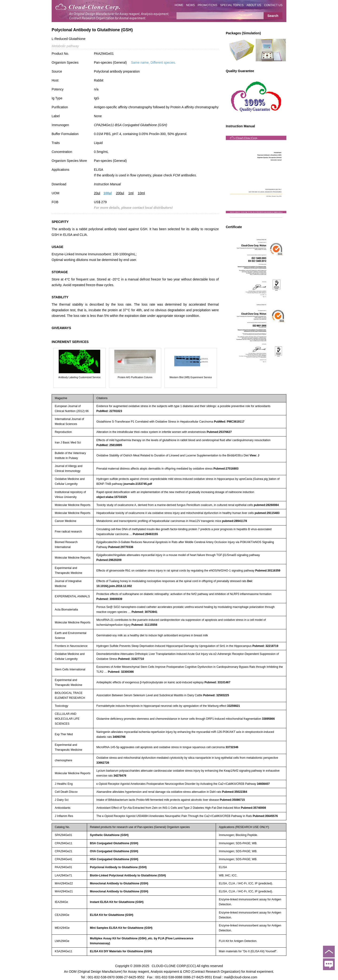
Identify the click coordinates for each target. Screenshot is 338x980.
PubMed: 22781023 (109, 411)
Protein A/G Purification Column (135, 377)
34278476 (120, 776)
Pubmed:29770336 (121, 547)
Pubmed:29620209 (109, 560)
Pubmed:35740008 (253, 808)
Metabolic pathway (65, 46)
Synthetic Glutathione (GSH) (109, 835)
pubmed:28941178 (234, 521)
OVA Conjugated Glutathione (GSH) (114, 851)
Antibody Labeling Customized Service (80, 377)
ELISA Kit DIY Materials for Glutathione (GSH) (121, 951)
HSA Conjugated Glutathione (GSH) (114, 859)
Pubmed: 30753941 (144, 612)
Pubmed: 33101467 (217, 682)
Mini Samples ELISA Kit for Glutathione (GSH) (121, 928)
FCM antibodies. (185, 175)
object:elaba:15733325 (112, 497)
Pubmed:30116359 (268, 571)
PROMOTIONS (207, 5)
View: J (254, 455)
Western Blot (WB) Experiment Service (191, 377)
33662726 (103, 763)
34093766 (119, 737)
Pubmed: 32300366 (121, 672)
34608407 (263, 784)
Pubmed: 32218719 (265, 646)
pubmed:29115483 (267, 513)
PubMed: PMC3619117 (229, 422)
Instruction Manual (107, 184)
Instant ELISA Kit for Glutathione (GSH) (117, 902)
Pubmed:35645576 (265, 816)
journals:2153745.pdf (138, 484)
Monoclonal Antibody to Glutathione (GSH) (119, 883)
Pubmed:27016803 (226, 469)
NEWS (190, 5)
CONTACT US (273, 5)
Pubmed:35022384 (235, 792)
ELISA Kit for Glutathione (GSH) (112, 915)
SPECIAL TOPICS (232, 5)
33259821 (234, 706)
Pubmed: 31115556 (144, 625)
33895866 (268, 719)
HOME (179, 5)
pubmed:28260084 (266, 505)
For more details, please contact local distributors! (133, 208)
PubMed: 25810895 (109, 445)
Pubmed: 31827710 (131, 659)
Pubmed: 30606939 (109, 599)
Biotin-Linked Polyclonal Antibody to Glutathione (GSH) (128, 875)
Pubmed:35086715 (232, 800)
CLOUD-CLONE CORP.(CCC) (174, 966)
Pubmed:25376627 (219, 432)
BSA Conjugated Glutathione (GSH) (114, 843)
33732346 (232, 747)
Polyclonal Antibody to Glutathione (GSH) (118, 867)
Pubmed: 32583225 (216, 695)
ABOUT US (254, 5)
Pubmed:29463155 (145, 534)
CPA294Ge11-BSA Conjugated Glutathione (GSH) (131, 125)
